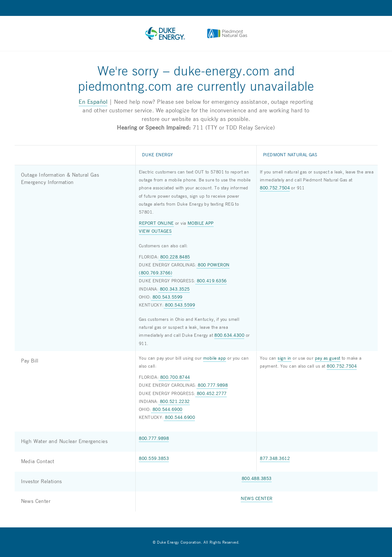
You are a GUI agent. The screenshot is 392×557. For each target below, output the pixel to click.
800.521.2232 (174, 402)
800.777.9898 (212, 385)
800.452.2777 (211, 394)
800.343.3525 (174, 289)
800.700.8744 (174, 377)
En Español (93, 102)
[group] (196, 328)
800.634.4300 (229, 335)
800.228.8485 (174, 257)
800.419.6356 (211, 281)
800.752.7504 (275, 188)
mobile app (215, 358)
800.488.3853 (257, 479)
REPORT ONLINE (156, 223)
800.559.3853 (154, 459)
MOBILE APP (201, 223)
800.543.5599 (167, 297)
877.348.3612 (275, 459)
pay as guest (328, 358)
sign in (285, 358)
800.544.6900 (167, 410)
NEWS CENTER (257, 499)
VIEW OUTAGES (155, 231)
